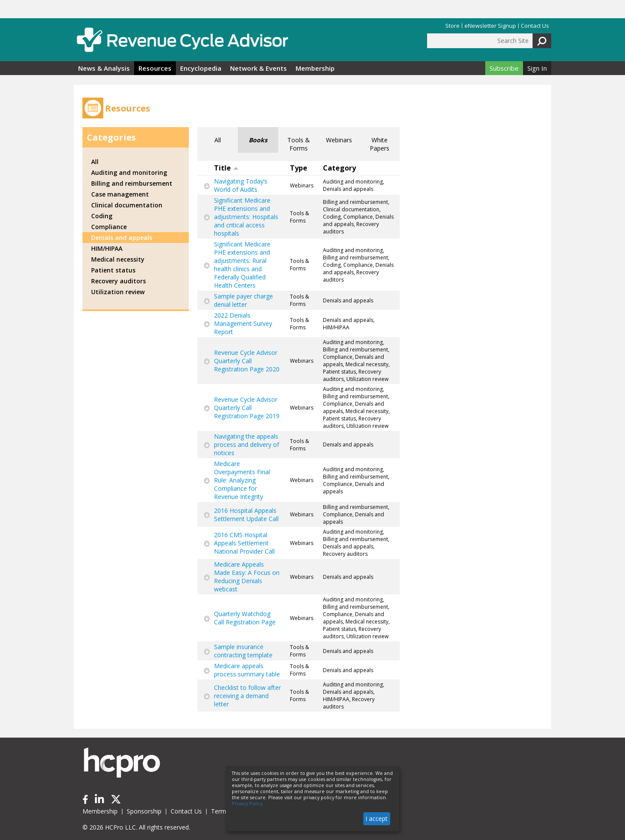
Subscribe (504, 68)
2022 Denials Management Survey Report (243, 323)
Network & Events (258, 68)
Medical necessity (118, 259)
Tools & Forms (299, 144)
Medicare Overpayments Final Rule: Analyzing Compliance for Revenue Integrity (242, 480)
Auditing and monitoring (129, 172)
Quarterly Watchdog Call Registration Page (245, 618)
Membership (315, 68)
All (218, 140)
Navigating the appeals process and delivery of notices (247, 445)
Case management (120, 194)
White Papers (380, 144)
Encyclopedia (201, 68)
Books (258, 140)
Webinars (339, 140)
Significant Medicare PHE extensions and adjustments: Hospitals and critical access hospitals (246, 217)
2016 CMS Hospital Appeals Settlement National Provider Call (244, 543)
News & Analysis (104, 68)
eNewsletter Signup (490, 26)
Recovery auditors (118, 281)
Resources (155, 68)
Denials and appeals (122, 238)
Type (299, 168)
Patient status (113, 270)
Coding (102, 216)
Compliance (109, 227)
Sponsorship (144, 811)
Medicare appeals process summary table (247, 670)
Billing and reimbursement (132, 183)
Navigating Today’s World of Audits (241, 185)
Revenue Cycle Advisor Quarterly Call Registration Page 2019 (247, 408)
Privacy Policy (247, 804)
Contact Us (535, 26)
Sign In (537, 68)
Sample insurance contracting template (243, 651)
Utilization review (118, 292)
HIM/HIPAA (107, 248)
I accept (377, 819)
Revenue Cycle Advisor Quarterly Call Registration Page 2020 (247, 361)
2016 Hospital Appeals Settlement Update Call (246, 515)
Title (226, 168)
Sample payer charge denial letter (243, 300)
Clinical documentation (127, 205)
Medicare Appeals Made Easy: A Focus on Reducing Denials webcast (247, 577)
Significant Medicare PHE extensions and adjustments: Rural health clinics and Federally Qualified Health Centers (242, 265)
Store (452, 26)
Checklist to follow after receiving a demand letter (247, 696)
